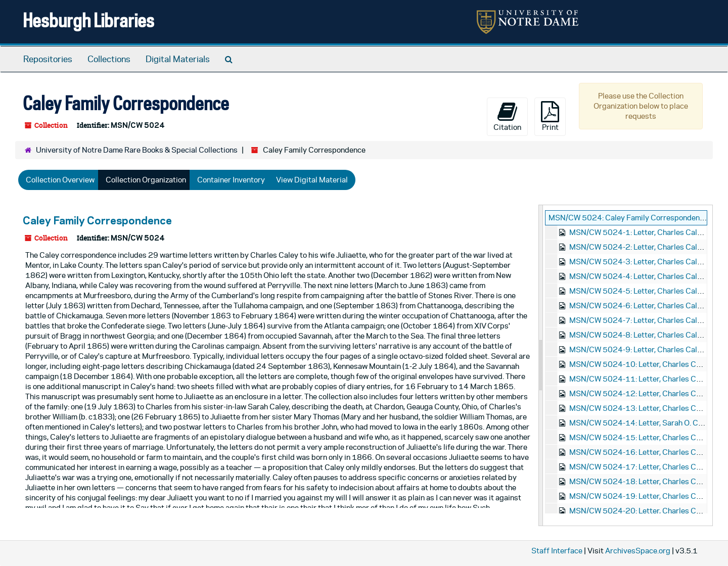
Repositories (48, 59)
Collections (109, 59)
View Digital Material (312, 180)
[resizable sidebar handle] (541, 365)
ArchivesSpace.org (638, 551)
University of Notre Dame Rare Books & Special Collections (137, 150)
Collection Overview (60, 180)
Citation (507, 116)
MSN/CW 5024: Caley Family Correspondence (628, 218)
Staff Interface (557, 551)
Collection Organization (146, 180)
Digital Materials (178, 59)
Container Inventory (231, 180)
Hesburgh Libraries (88, 20)
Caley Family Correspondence (97, 220)
